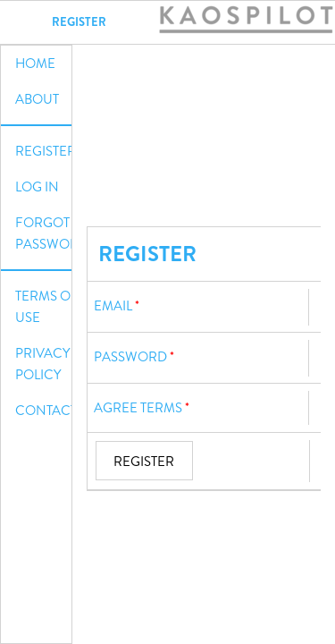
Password (130, 357)
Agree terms (138, 408)
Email (113, 306)
